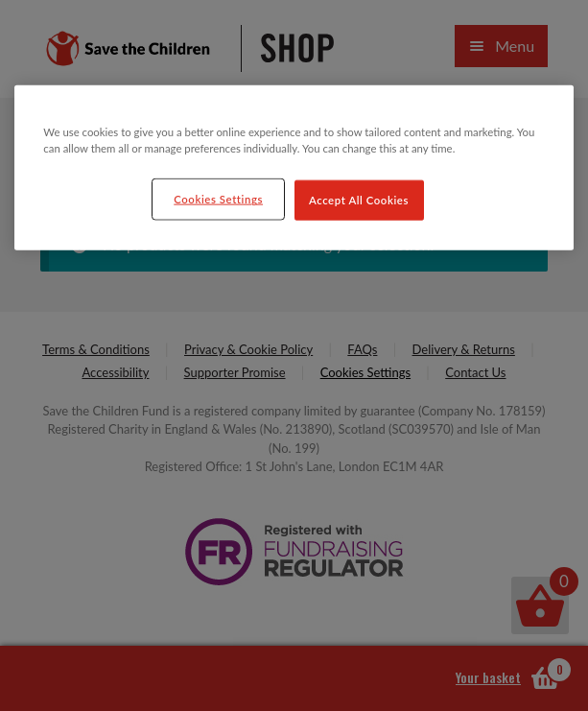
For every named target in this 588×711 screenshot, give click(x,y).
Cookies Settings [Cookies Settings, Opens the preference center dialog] (218, 199)
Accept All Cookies (359, 200)
